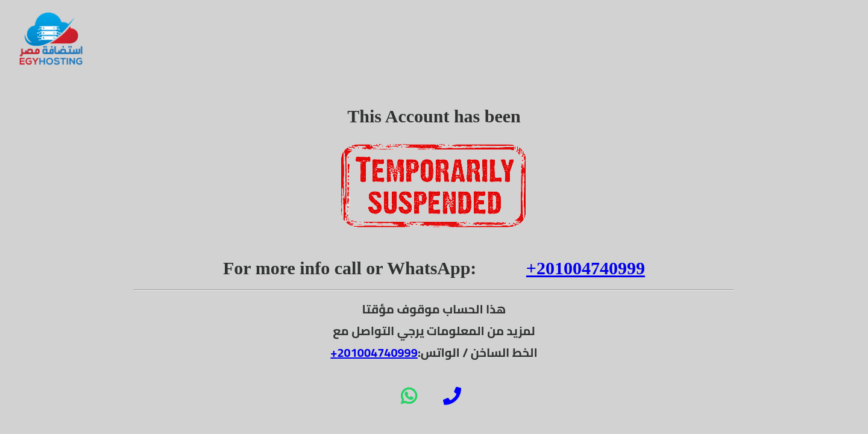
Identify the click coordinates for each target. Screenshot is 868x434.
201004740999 (377, 352)
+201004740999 (586, 268)
